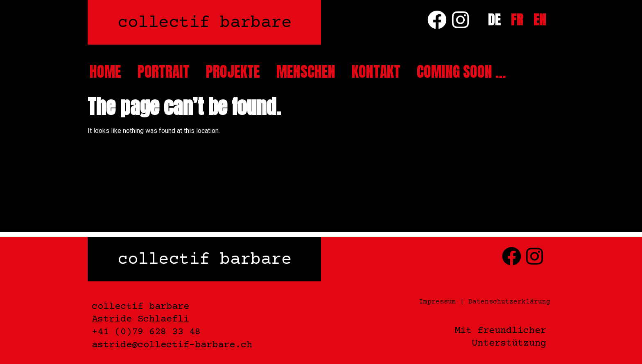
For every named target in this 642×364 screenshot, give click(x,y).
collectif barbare (205, 23)
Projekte (233, 72)
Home (105, 72)
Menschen (306, 72)
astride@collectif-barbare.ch (172, 345)
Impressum (438, 302)
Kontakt (376, 72)
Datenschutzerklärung (509, 302)
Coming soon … (461, 72)
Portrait (164, 72)
